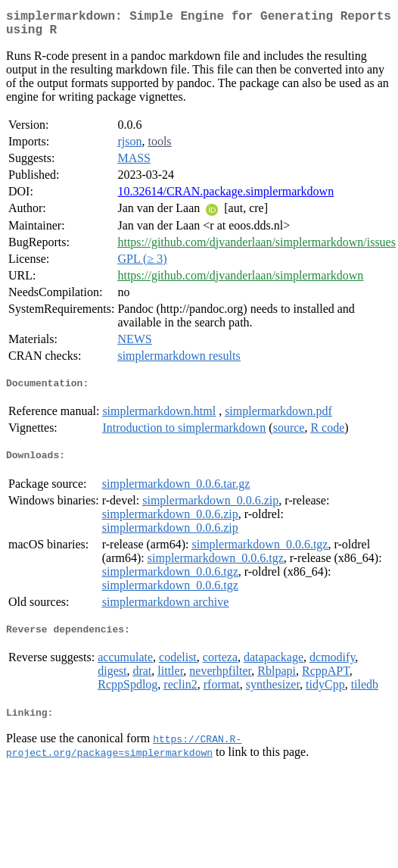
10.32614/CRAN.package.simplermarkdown (225, 197)
